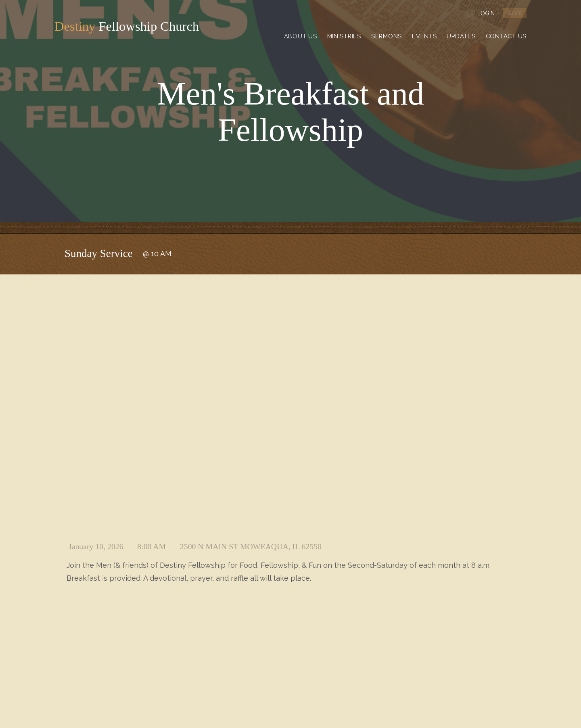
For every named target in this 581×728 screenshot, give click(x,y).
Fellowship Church (134, 27)
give (515, 13)
